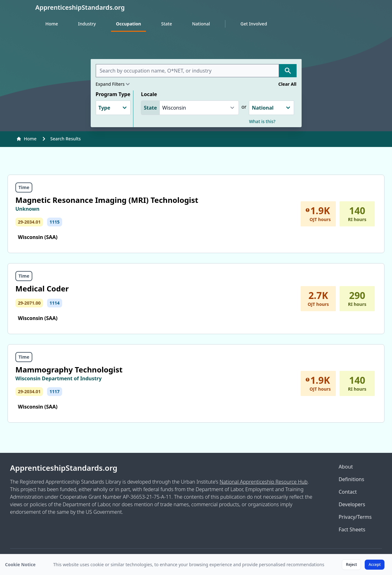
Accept (375, 564)
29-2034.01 (29, 222)
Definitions (352, 479)
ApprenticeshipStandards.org (64, 468)
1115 (55, 222)
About (346, 467)
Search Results (65, 139)
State (166, 24)
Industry (87, 24)
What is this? (262, 121)
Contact (348, 492)
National (201, 24)
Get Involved (254, 24)
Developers (352, 504)
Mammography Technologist (69, 369)
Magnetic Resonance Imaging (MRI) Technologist (107, 200)
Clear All (287, 84)
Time (24, 187)
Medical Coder (42, 288)
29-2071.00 (29, 303)
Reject (351, 564)
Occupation (129, 24)
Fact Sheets (352, 529)
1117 (55, 391)
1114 (55, 303)
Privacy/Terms (355, 517)
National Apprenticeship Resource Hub (264, 482)
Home (52, 24)
